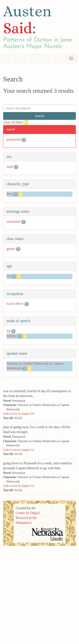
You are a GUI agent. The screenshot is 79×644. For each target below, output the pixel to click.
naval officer (15, 304)
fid (8, 331)
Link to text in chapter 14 (19, 414)
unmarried (13, 221)
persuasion (14, 139)
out (9, 276)
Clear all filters (16, 122)
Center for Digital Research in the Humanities (28, 518)
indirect (12, 336)
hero (9, 194)
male (10, 167)
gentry (11, 249)
